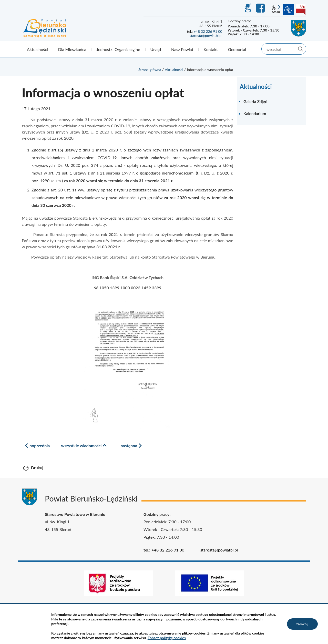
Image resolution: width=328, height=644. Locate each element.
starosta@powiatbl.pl (206, 35)
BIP (301, 9)
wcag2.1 (276, 9)
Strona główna (150, 70)
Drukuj (37, 468)
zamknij (302, 624)
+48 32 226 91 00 (208, 31)
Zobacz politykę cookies (167, 638)
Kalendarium (255, 113)
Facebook (261, 8)
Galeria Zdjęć (255, 101)
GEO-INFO (248, 8)
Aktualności (174, 70)
